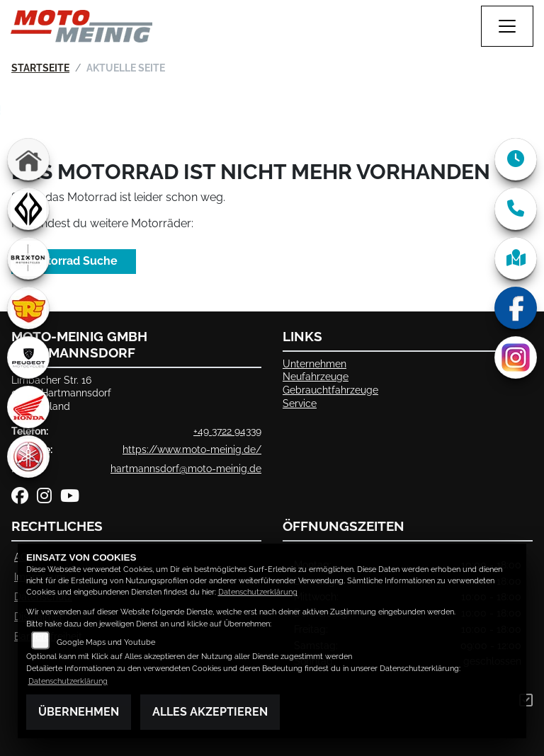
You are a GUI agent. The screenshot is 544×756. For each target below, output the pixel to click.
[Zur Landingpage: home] (28, 159)
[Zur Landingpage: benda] (28, 209)
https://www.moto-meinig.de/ (192, 449)
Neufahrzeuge (316, 376)
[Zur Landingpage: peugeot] (28, 357)
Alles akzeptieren (210, 712)
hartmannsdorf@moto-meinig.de (186, 468)
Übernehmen (79, 712)
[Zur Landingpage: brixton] (28, 258)
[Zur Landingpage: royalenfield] (28, 308)
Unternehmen (314, 363)
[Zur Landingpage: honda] (28, 407)
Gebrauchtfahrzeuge (330, 390)
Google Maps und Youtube (106, 642)
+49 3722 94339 (227, 431)
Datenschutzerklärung (258, 592)
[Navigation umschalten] (507, 26)
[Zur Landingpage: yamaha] (28, 457)
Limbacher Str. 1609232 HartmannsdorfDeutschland (61, 393)
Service (300, 403)
